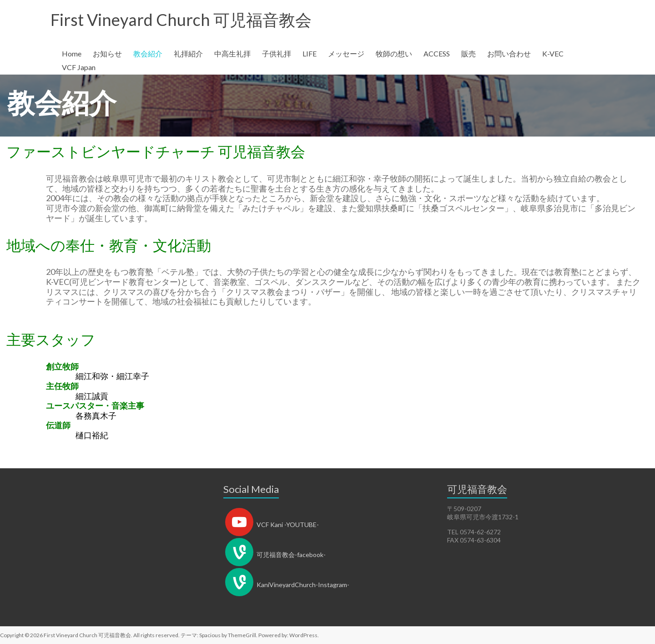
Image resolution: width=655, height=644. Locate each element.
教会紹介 (148, 53)
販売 (469, 53)
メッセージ (346, 53)
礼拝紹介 (188, 53)
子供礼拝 (277, 53)
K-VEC (553, 53)
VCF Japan (79, 67)
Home (72, 53)
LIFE (310, 53)
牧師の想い (394, 53)
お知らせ (107, 53)
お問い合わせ (509, 53)
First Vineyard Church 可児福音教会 (181, 20)
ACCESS (437, 53)
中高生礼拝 (232, 53)
